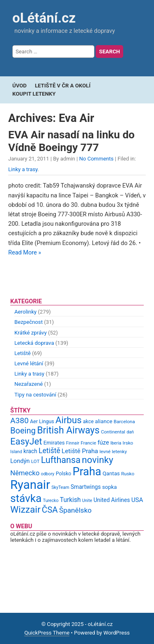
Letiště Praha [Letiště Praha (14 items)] (80, 451)
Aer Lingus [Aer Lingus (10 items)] (42, 421)
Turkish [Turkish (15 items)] (70, 500)
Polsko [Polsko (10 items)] (64, 473)
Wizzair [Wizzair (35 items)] (25, 510)
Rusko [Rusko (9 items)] (128, 474)
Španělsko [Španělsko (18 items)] (75, 510)
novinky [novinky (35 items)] (97, 460)
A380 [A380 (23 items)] (20, 421)
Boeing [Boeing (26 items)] (23, 431)
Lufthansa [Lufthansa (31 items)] (61, 460)
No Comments (97, 159)
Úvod (20, 86)
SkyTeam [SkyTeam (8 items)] (60, 487)
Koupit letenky (34, 94)
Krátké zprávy (31, 333)
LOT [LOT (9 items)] (36, 461)
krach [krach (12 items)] (30, 451)
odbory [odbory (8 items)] (48, 474)
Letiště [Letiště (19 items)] (49, 451)
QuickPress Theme (47, 633)
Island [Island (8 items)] (16, 452)
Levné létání (29, 363)
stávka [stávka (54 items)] (26, 498)
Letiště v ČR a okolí (63, 86)
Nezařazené (29, 384)
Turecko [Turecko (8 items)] (51, 501)
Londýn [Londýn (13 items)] (20, 461)
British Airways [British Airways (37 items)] (68, 430)
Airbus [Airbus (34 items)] (69, 420)
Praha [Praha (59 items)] (87, 472)
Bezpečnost (29, 322)
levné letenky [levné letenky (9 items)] (113, 451)
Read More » (25, 253)
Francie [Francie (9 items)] (88, 443)
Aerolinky (25, 312)
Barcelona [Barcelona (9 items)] (124, 422)
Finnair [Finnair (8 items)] (73, 443)
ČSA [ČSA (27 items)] (50, 510)
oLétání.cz (44, 18)
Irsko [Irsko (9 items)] (128, 443)
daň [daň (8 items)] (130, 432)
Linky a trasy (23, 169)
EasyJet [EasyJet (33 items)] (26, 441)
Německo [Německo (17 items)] (25, 473)
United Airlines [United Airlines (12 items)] (112, 500)
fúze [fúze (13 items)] (103, 442)
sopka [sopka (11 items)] (110, 487)
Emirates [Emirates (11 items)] (54, 443)
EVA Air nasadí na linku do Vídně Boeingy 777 (71, 141)
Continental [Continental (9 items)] (113, 432)
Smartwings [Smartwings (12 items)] (86, 487)
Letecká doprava (34, 343)
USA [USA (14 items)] (137, 500)
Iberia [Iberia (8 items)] (116, 443)
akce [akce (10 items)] (88, 421)
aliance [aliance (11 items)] (103, 421)
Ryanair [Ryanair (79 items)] (30, 485)
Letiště (23, 353)
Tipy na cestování (35, 395)
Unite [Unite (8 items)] (87, 501)
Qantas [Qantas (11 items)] (111, 473)
